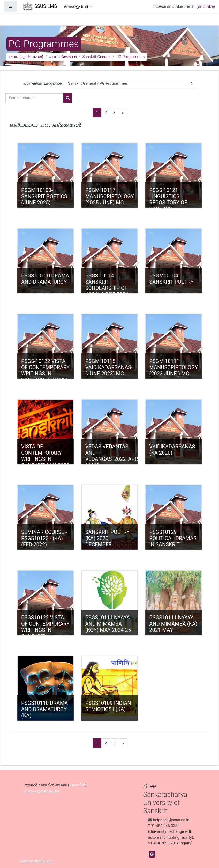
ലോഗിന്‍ (206, 6)
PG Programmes (131, 57)
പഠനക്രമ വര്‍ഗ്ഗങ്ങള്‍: (43, 83)
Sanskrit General (96, 57)
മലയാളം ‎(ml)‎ (77, 6)
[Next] (123, 113)
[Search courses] (35, 98)
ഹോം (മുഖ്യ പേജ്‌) (26, 57)
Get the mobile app (37, 861)
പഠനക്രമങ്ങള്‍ (63, 57)
